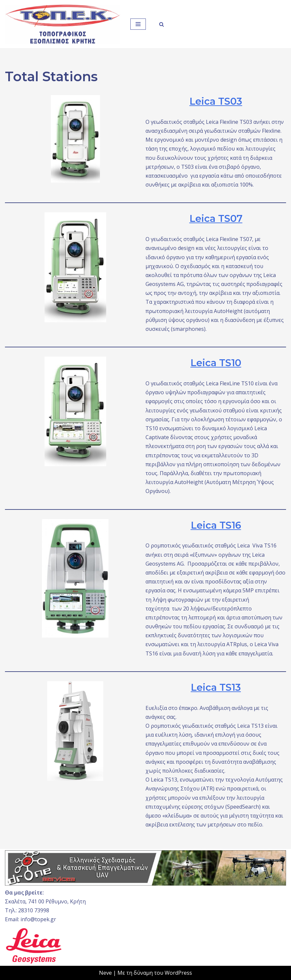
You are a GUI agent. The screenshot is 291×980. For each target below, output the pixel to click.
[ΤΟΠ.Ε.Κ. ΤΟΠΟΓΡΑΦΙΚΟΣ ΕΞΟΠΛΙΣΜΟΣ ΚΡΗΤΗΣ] (63, 24)
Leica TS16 (216, 525)
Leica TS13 (216, 687)
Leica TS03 (216, 101)
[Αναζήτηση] (162, 24)
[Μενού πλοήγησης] (138, 24)
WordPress (178, 973)
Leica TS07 (216, 218)
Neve (105, 973)
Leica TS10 (216, 363)
